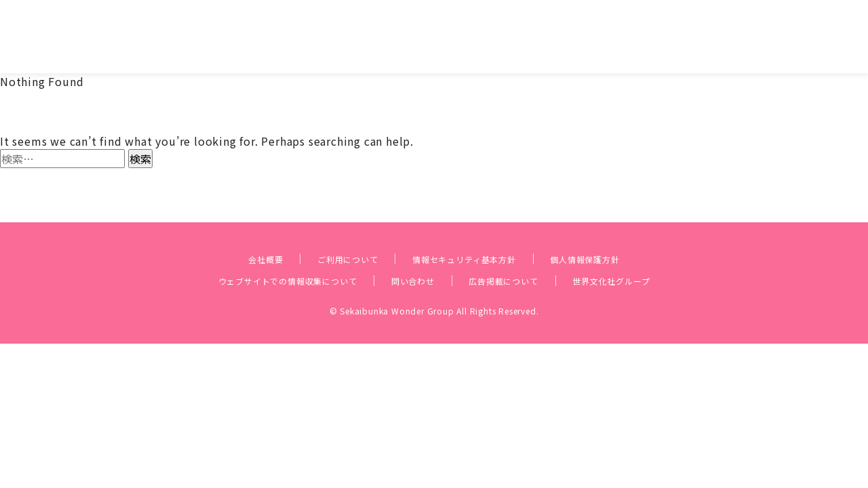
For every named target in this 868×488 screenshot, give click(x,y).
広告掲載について (519, 256)
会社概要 (229, 235)
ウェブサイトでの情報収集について (258, 256)
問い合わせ (412, 256)
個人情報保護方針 (616, 235)
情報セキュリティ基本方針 (468, 235)
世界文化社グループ (650, 256)
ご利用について (326, 235)
